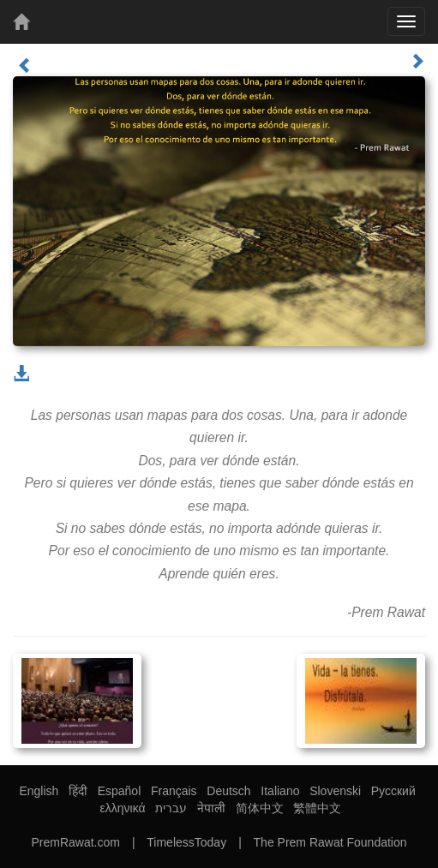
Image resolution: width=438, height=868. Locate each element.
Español (120, 791)
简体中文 (260, 808)
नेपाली (211, 808)
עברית (171, 808)
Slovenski (335, 791)
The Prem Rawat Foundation (330, 842)
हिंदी (78, 791)
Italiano (280, 791)
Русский (393, 791)
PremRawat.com (75, 842)
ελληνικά (123, 808)
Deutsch (228, 791)
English (39, 791)
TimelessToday (186, 842)
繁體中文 (317, 808)
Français (174, 791)
